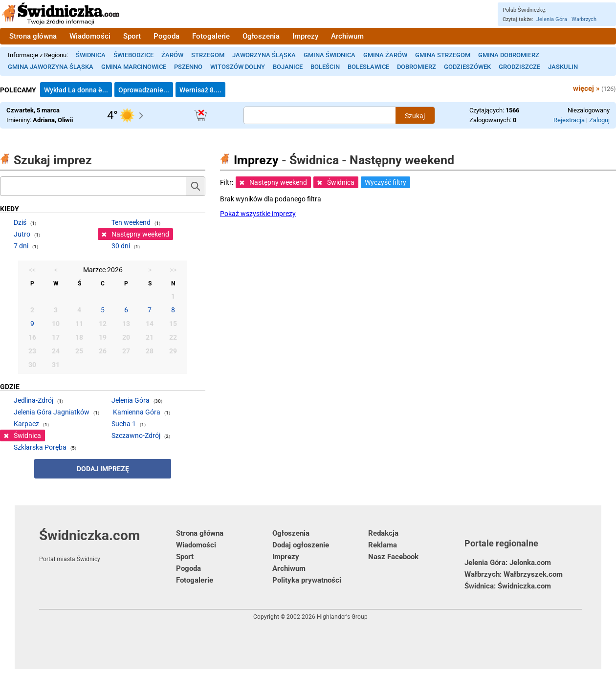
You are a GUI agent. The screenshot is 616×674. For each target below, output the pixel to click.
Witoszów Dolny (238, 67)
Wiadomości (90, 36)
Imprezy (305, 36)
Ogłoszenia (261, 36)
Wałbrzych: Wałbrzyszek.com (514, 574)
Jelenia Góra (552, 19)
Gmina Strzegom (443, 55)
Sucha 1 (124, 424)
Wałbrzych (584, 19)
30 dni (121, 246)
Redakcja (383, 533)
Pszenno (188, 67)
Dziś (20, 222)
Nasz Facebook (393, 557)
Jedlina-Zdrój (33, 400)
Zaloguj (599, 120)
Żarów (172, 55)
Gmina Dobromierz (509, 55)
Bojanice (288, 67)
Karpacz (26, 424)
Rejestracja (569, 120)
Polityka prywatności (307, 580)
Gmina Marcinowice (134, 67)
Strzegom (208, 55)
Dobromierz (417, 67)
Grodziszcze (519, 67)
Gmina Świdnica (330, 55)
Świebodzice (133, 55)
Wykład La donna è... (76, 90)
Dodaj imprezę (103, 469)
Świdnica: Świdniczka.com (508, 586)
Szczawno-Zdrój (136, 435)
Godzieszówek (467, 67)
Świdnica (91, 55)
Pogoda (166, 36)
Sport (132, 36)
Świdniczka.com (108, 545)
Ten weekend (131, 222)
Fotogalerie (211, 36)
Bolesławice (368, 67)
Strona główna (33, 36)
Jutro (22, 234)
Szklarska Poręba (40, 447)
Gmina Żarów (385, 55)
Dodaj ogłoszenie (301, 545)
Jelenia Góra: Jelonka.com (508, 563)
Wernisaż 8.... (200, 90)
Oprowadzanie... (144, 90)
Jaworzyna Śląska (264, 55)
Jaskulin (563, 67)
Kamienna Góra (137, 412)
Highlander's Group (342, 617)
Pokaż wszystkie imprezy (258, 214)
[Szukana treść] (320, 115)
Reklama (383, 545)
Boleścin (325, 67)
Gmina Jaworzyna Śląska (51, 67)
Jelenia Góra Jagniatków (52, 412)
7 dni (21, 246)
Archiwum (347, 36)
